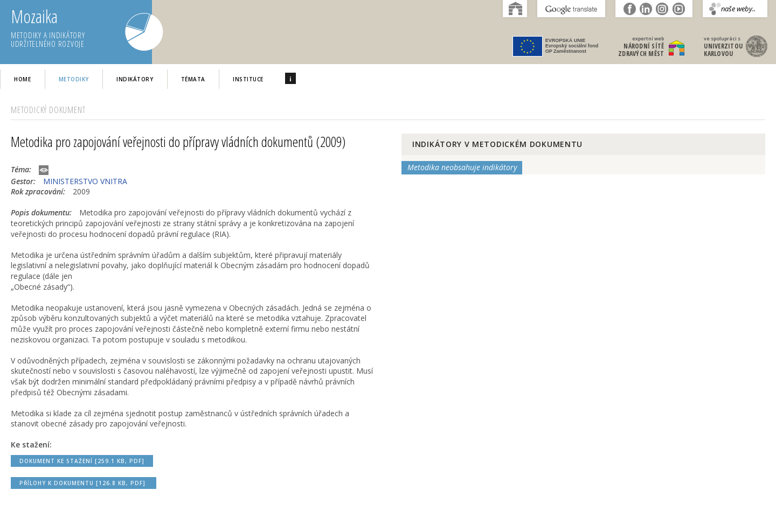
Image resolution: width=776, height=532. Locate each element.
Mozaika (81, 28)
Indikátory (135, 79)
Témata (193, 79)
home (22, 79)
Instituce (248, 79)
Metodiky (74, 79)
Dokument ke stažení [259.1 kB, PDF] (82, 461)
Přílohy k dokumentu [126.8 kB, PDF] (84, 483)
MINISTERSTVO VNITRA (85, 181)
